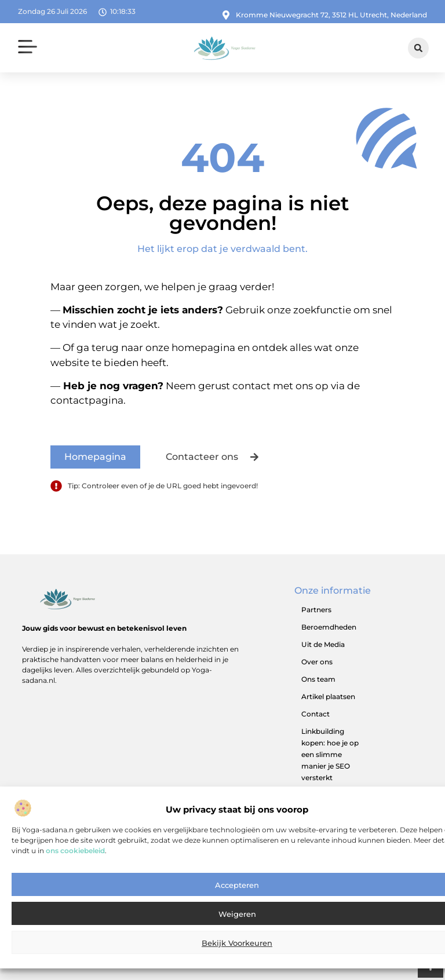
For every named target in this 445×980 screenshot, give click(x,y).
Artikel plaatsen (328, 696)
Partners (316, 610)
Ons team (318, 679)
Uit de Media (323, 644)
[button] (28, 48)
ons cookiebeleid (75, 862)
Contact (315, 714)
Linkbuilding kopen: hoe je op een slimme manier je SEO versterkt (330, 754)
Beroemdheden (329, 627)
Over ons (317, 662)
